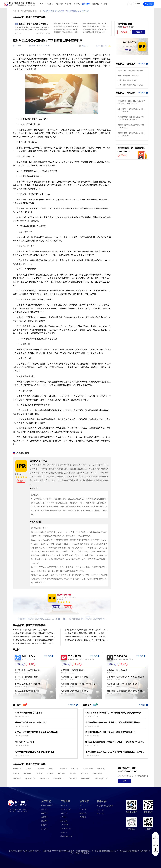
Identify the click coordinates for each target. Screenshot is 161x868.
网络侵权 (40, 769)
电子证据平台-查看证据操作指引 (73, 670)
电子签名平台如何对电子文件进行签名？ (122, 684)
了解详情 (56, 607)
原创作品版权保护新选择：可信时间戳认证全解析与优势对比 (35, 633)
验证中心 (77, 4)
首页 (41, 4)
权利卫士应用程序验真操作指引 (27, 677)
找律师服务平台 (66, 836)
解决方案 (60, 4)
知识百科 (86, 4)
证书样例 (105, 806)
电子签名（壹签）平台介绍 (117, 670)
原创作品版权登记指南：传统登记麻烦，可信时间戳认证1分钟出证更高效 (86, 640)
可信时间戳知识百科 (30, 11)
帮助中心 (100, 814)
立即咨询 (122, 155)
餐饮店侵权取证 (101, 778)
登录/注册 (149, 4)
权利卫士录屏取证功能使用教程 (27, 691)
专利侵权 (101, 769)
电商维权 (73, 774)
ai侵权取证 (17, 778)
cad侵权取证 (58, 778)
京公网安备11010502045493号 (106, 851)
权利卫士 (64, 805)
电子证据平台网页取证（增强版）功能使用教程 (79, 684)
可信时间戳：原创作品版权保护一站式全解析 (30, 630)
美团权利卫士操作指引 (25, 742)
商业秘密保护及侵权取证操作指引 (131, 71)
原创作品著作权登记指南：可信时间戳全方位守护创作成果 (35, 640)
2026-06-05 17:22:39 (92, 756)
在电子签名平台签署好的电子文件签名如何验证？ (126, 677)
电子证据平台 (66, 809)
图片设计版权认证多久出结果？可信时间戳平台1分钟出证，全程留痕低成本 (96, 26)
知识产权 (64, 813)
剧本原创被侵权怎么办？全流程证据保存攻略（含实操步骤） (96, 24)
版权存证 (52, 769)
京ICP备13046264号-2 (84, 851)
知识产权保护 (88, 769)
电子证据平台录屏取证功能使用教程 (75, 677)
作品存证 (84, 774)
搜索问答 (139, 32)
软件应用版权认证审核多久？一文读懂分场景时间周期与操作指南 (96, 32)
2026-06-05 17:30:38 (92, 736)
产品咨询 (124, 32)
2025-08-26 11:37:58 (22, 726)
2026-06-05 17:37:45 (92, 716)
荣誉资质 (45, 809)
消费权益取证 (97, 774)
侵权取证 (63, 769)
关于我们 (104, 4)
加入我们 (45, 829)
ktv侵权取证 (72, 778)
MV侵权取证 (86, 778)
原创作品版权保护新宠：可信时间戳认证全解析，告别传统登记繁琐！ (35, 636)
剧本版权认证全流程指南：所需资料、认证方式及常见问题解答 (67, 32)
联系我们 (45, 813)
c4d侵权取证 (44, 778)
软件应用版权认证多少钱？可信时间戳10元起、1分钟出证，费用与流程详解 (67, 26)
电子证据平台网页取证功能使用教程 (75, 691)
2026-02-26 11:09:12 (22, 716)
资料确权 (27, 774)
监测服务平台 (66, 829)
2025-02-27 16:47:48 (22, 746)
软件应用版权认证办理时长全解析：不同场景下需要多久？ (96, 29)
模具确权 (62, 774)
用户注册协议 (75, 853)
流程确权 (50, 774)
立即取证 (83, 817)
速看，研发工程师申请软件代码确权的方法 (132, 85)
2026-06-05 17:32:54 (92, 726)
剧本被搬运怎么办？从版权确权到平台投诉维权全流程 (67, 24)
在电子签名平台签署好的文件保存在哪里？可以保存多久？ (126, 691)
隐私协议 (86, 853)
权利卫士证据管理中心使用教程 (29, 713)
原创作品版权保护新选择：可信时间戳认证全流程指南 (66, 11)
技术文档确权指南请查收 (127, 80)
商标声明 (45, 821)
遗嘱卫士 (64, 832)
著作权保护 (17, 769)
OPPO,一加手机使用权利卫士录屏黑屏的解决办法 (37, 732)
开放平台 (68, 4)
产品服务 (48, 4)
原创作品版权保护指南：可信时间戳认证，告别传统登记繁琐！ (86, 633)
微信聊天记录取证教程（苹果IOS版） (29, 684)
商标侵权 (29, 769)
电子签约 (64, 817)
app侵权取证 (30, 778)
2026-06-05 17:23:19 (92, 746)
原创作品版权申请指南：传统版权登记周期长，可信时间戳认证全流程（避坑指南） (35, 643)
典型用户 (45, 817)
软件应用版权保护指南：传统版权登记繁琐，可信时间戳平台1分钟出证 (67, 29)
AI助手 (137, 4)
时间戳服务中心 (47, 805)
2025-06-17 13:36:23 (22, 736)
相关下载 (100, 810)
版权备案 (16, 774)
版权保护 (75, 769)
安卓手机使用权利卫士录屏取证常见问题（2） (35, 752)
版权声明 (45, 825)
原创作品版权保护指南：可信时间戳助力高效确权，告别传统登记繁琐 (86, 630)
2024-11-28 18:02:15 (22, 756)
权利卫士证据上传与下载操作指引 (28, 670)
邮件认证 (64, 821)
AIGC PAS (64, 825)
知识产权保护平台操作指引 (128, 75)
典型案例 (95, 4)
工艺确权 (39, 774)
